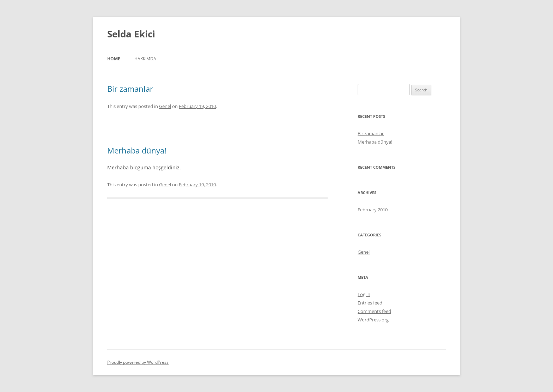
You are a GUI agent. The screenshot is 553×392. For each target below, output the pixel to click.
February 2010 (373, 210)
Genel (165, 106)
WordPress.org (373, 320)
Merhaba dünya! (137, 150)
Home (114, 59)
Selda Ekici (131, 34)
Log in (364, 294)
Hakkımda (145, 59)
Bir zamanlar (130, 89)
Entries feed (370, 303)
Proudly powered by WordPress (138, 362)
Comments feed (374, 311)
